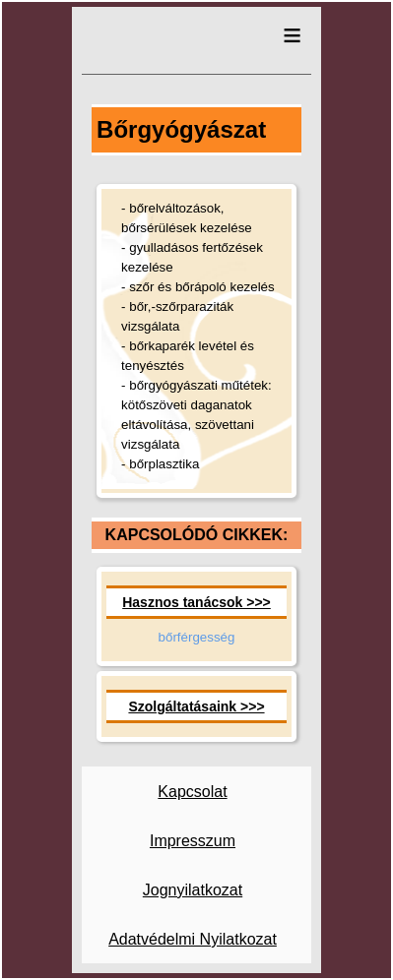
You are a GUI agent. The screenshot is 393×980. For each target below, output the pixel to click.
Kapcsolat (192, 792)
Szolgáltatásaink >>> (196, 706)
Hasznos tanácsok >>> (196, 602)
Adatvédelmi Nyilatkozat (193, 939)
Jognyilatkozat (193, 890)
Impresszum (193, 841)
